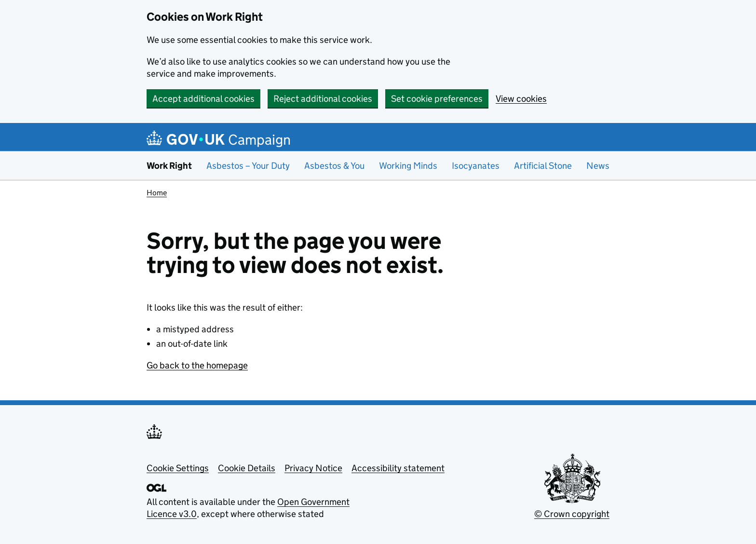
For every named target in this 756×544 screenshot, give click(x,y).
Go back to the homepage (197, 365)
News (598, 166)
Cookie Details (247, 468)
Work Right (169, 166)
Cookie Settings (178, 468)
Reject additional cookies (323, 99)
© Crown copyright (572, 514)
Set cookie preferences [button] (437, 99)
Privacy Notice (313, 468)
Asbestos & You (334, 166)
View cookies (521, 99)
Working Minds (408, 166)
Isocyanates (476, 166)
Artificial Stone (543, 166)
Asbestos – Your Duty (248, 166)
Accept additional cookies (203, 99)
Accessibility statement (398, 468)
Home (157, 193)
